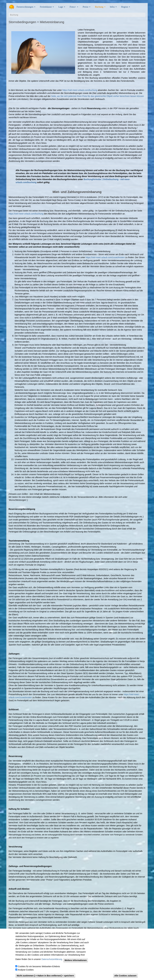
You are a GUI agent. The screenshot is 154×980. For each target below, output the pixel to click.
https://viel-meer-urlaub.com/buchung (80, 90)
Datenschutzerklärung (52, 963)
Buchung (100, 7)
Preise (87, 7)
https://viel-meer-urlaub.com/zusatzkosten (105, 257)
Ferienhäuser (47, 7)
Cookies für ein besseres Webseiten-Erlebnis (39, 970)
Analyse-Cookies (26, 974)
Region (126, 7)
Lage (62, 7)
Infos (113, 7)
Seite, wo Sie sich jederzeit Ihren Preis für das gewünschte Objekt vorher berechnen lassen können (97, 96)
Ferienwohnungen (26, 7)
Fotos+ (74, 7)
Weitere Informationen (76, 964)
